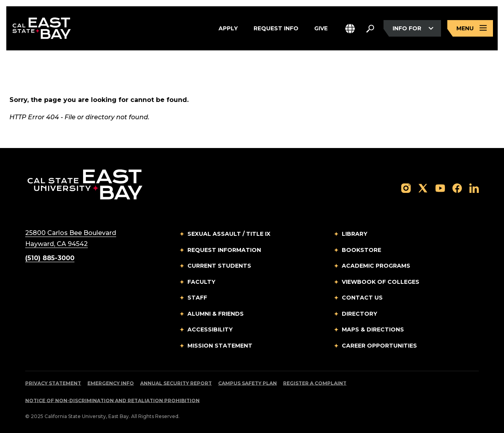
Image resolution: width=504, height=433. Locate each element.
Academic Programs (376, 266)
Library (355, 234)
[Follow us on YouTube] (440, 188)
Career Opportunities (379, 346)
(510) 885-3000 (50, 258)
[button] (350, 29)
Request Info (276, 28)
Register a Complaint (315, 383)
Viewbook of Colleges (381, 282)
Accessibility (210, 329)
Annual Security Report (176, 383)
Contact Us (362, 298)
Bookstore (361, 250)
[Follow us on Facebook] (457, 188)
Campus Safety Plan (247, 383)
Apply (228, 28)
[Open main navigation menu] (470, 29)
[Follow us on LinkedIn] (474, 188)
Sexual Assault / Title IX (229, 234)
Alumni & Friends (216, 314)
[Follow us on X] (423, 188)
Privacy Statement (53, 383)
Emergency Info (111, 383)
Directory (359, 314)
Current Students (219, 266)
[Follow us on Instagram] (406, 188)
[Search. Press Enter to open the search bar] (370, 28)
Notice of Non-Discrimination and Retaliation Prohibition (112, 401)
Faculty (201, 282)
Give (321, 28)
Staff (197, 298)
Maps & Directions (373, 329)
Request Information (224, 250)
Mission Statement (220, 346)
